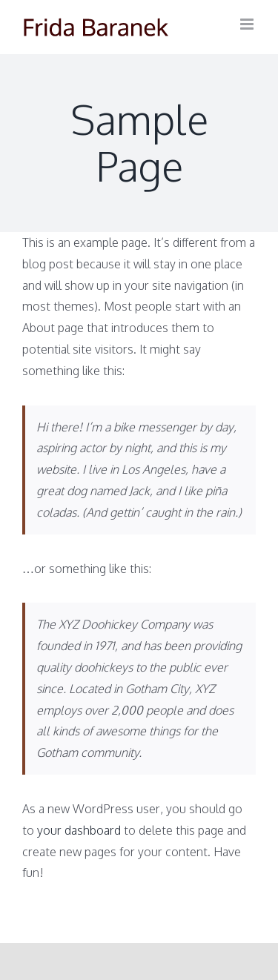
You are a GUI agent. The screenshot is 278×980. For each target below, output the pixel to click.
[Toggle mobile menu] (248, 24)
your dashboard (79, 830)
